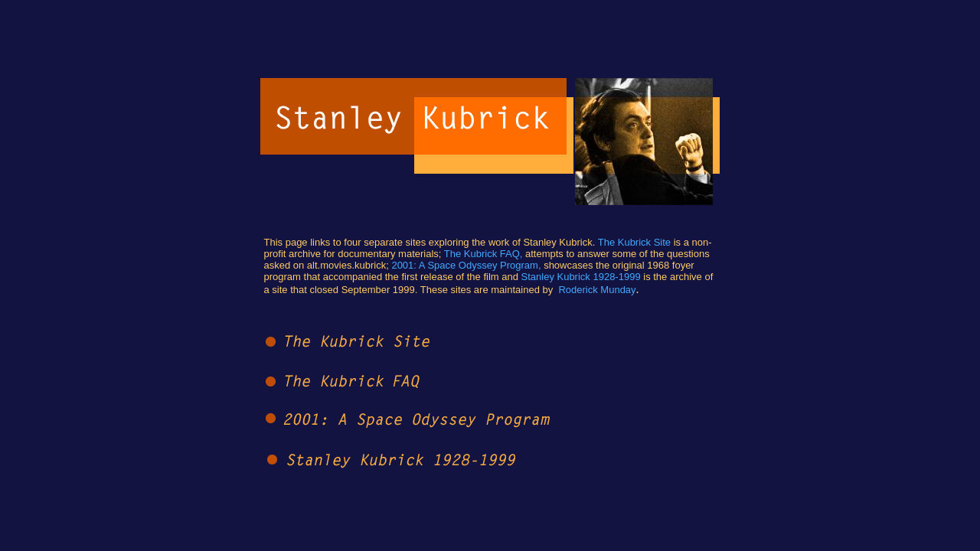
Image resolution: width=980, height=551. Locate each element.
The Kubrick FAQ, (483, 254)
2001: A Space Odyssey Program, (466, 265)
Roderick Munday (597, 290)
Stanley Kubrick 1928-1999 (581, 277)
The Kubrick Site (634, 242)
